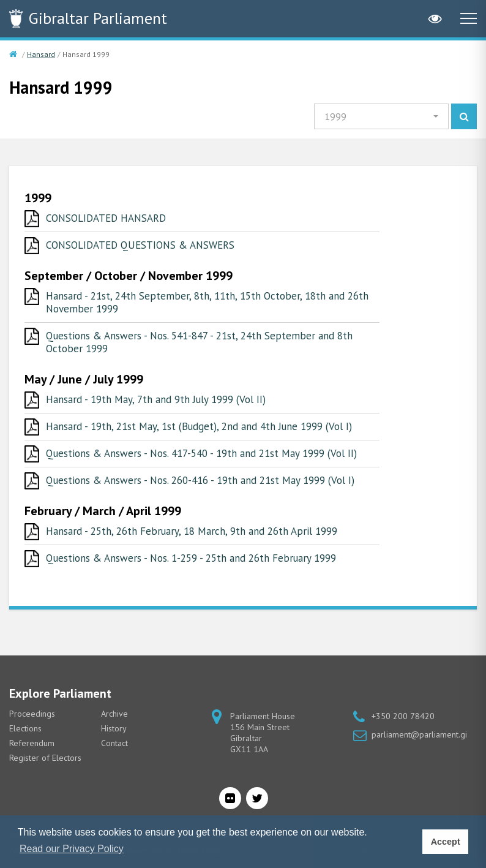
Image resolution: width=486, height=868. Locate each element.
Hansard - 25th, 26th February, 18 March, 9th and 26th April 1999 (192, 531)
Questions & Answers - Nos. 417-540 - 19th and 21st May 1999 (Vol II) (201, 453)
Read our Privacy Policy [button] (72, 849)
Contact (114, 743)
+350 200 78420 (403, 716)
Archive (114, 714)
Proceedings (32, 714)
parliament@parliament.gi (419, 734)
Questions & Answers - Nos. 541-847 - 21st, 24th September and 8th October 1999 (199, 342)
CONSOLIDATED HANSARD (106, 218)
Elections (25, 728)
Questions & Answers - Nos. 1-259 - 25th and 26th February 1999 (191, 558)
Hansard (41, 54)
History (114, 728)
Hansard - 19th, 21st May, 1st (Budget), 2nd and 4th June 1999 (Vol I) (199, 426)
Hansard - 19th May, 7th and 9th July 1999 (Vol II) (156, 399)
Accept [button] (446, 842)
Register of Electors (45, 758)
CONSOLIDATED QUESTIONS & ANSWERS (140, 245)
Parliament (98, 18)
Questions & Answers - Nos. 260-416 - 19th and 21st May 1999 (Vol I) (200, 480)
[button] (381, 116)
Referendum (32, 743)
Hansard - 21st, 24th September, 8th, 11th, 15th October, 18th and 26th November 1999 (207, 302)
